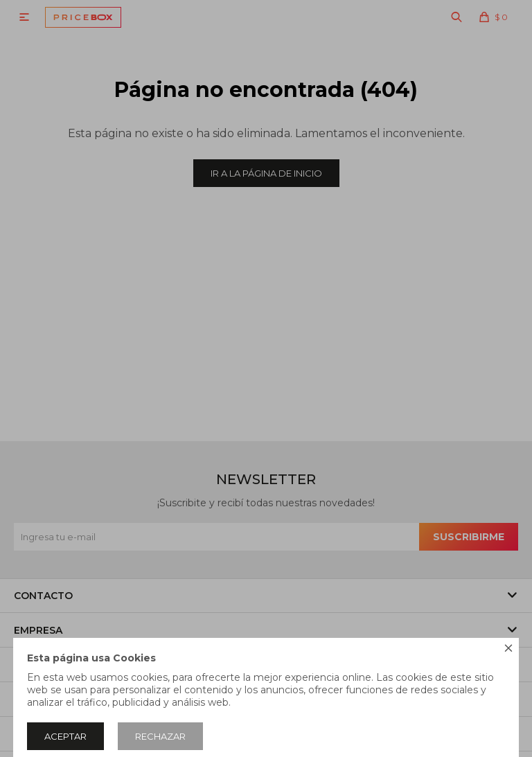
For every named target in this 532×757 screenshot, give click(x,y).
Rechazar (160, 736)
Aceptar (65, 736)
